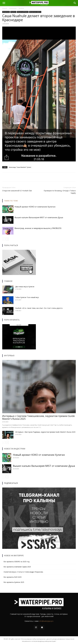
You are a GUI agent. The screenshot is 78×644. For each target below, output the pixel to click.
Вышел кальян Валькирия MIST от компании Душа (39, 217)
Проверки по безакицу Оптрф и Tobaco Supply (60, 192)
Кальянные (13, 8)
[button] (4, 3)
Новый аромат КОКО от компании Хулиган (35, 207)
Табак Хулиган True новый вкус (27, 297)
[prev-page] (4, 239)
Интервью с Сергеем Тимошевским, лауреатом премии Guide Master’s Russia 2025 (38, 417)
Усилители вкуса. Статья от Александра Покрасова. (23, 572)
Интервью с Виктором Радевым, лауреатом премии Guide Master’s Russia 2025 (45, 432)
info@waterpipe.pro (46, 621)
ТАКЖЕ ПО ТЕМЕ (11, 201)
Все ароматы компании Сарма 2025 (17, 567)
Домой (5, 8)
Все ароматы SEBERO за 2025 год (16, 562)
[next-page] (7, 239)
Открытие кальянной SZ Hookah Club (17, 191)
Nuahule (21, 8)
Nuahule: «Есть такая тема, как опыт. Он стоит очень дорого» (39, 308)
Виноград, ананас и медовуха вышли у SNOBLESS (38, 228)
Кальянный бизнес (23, 12)
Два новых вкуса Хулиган (25, 287)
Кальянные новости (35, 12)
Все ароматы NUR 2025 (13, 577)
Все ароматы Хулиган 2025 (14, 582)
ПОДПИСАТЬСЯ (11, 483)
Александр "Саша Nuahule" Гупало (20, 167)
